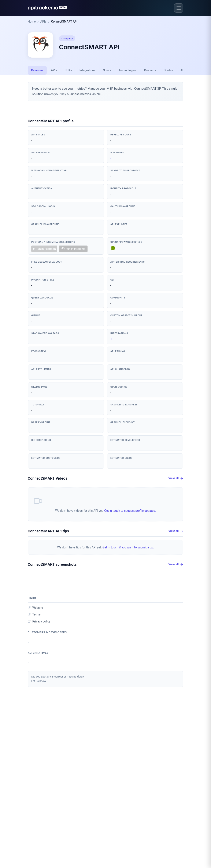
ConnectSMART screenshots (52, 564)
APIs (43, 22)
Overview (37, 70)
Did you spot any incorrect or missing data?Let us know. (58, 679)
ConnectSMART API (64, 22)
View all (176, 478)
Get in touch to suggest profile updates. (130, 511)
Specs (107, 70)
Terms (34, 614)
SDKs (68, 70)
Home (32, 22)
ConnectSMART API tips (48, 531)
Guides (168, 70)
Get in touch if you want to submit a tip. (128, 547)
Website (35, 608)
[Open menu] (179, 8)
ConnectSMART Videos (48, 478)
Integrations (87, 70)
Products (150, 70)
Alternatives (38, 653)
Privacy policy (39, 621)
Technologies (128, 70)
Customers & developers (47, 632)
